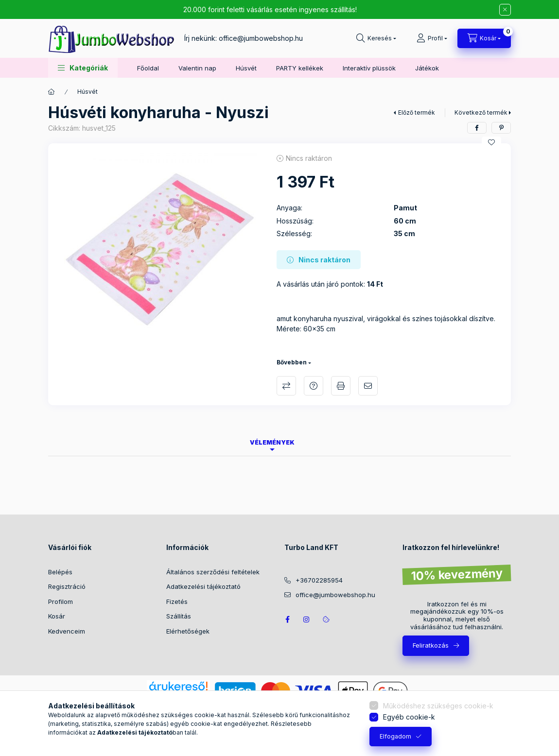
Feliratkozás (431, 645)
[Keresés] (376, 38)
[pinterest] (501, 128)
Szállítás (179, 616)
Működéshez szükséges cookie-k (438, 706)
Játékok (427, 68)
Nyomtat (341, 386)
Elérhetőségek (188, 631)
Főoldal (148, 68)
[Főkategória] (52, 92)
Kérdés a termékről (314, 386)
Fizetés (177, 601)
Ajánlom (368, 386)
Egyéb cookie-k (409, 717)
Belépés (60, 572)
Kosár (57, 616)
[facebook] (477, 128)
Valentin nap (197, 68)
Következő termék (481, 112)
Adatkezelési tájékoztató (203, 586)
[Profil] (432, 38)
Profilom (61, 601)
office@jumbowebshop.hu (261, 38)
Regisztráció (67, 586)
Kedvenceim (67, 631)
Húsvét (246, 68)
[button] (83, 68)
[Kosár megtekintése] (484, 38)
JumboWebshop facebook (287, 619)
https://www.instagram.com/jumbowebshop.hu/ (307, 619)
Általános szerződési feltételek (213, 572)
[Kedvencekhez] (491, 142)
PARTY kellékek (300, 68)
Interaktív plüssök (369, 68)
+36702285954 (319, 580)
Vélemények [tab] (272, 442)
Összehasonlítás (286, 386)
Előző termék (417, 112)
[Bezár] (505, 10)
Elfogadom (395, 736)
